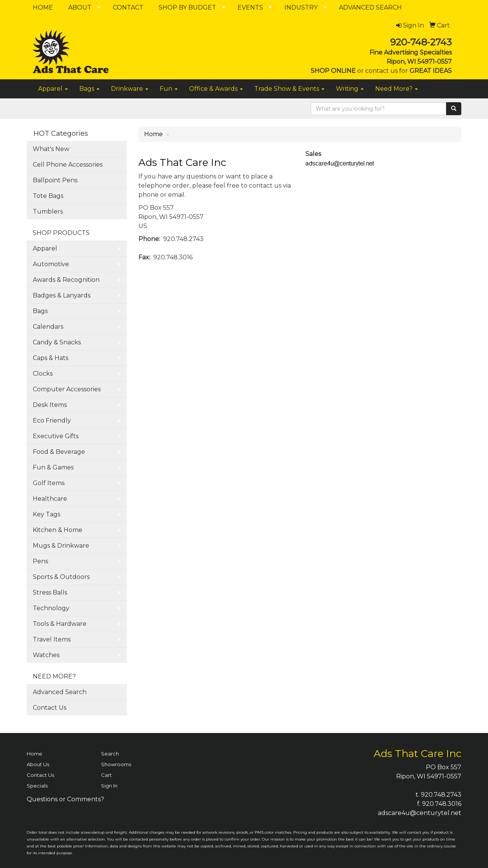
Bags (89, 89)
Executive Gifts (56, 436)
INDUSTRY (301, 7)
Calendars (48, 327)
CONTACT (128, 7)
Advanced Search (60, 692)
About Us (38, 764)
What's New (51, 149)
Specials (37, 786)
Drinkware (130, 89)
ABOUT (80, 7)
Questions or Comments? (65, 799)
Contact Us (50, 708)
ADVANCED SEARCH (370, 7)
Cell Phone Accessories (68, 165)
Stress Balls (50, 592)
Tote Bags (48, 196)
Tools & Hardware (60, 624)
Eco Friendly (52, 420)
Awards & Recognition (66, 280)
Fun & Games (53, 467)
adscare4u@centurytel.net (420, 813)
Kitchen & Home (58, 530)
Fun (169, 89)
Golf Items (49, 483)
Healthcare (50, 499)
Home (153, 134)
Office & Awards (216, 89)
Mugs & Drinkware (61, 546)
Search (110, 754)
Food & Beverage (59, 452)
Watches (46, 655)
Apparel (53, 89)
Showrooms (116, 764)
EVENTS (250, 7)
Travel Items (52, 639)
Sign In (109, 786)
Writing (350, 89)
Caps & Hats (51, 358)
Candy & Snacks (57, 342)
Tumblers (48, 211)
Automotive (51, 264)
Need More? (396, 89)
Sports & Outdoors (61, 577)
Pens (40, 561)
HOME (43, 7)
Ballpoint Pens (55, 180)
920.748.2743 (441, 795)
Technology (51, 608)
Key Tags (47, 514)
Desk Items (50, 405)
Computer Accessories (67, 389)
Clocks (43, 374)
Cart (106, 775)
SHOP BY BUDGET (187, 7)
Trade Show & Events (289, 89)
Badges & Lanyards (62, 295)
